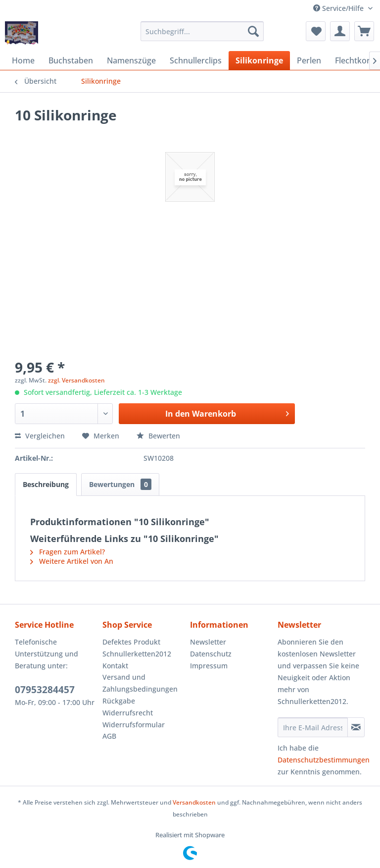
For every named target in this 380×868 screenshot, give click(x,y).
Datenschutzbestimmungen (324, 760)
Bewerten (158, 436)
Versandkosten (194, 802)
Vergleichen (40, 436)
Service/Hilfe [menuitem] (339, 8)
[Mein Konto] (340, 31)
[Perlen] (309, 60)
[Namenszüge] (131, 60)
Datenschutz (211, 654)
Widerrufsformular (134, 725)
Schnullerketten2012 (137, 654)
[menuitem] (202, 31)
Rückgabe (119, 701)
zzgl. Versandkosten (76, 380)
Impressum (209, 666)
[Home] (23, 60)
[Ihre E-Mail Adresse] (313, 727)
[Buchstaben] (71, 60)
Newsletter (208, 642)
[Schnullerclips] (196, 60)
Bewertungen (120, 484)
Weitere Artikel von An (72, 561)
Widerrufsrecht (128, 713)
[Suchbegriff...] (202, 31)
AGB (109, 736)
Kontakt (115, 666)
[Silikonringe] (259, 60)
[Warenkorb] (364, 31)
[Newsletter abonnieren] (356, 727)
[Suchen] (253, 31)
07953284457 (45, 690)
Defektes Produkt (131, 642)
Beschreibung (46, 484)
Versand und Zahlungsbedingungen (140, 683)
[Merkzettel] (316, 31)
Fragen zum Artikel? (68, 552)
